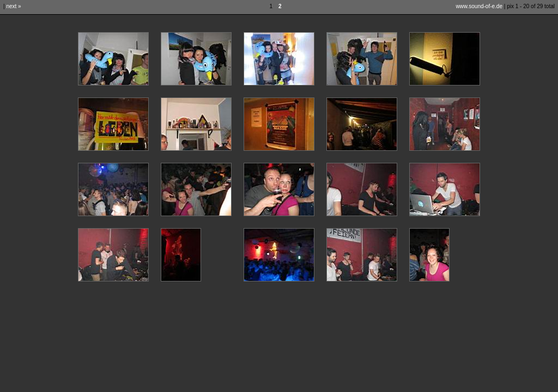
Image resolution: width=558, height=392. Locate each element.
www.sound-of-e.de (479, 6)
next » (13, 6)
